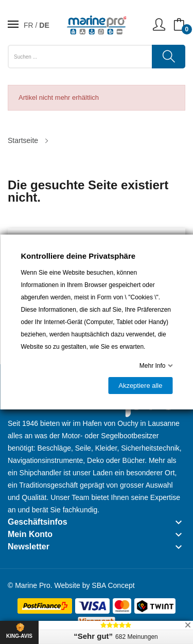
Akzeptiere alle (140, 386)
